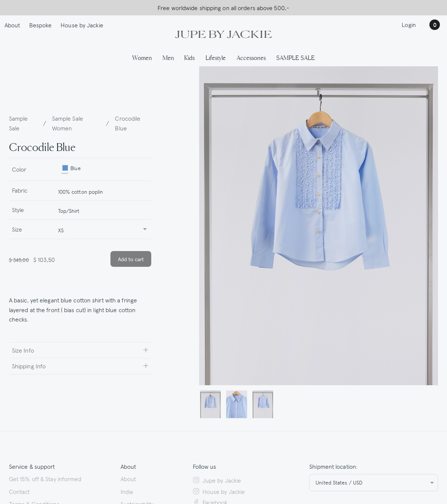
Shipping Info (29, 366)
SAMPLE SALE (296, 57)
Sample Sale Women (68, 123)
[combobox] (101, 191)
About (12, 25)
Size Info (23, 350)
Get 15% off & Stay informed (45, 479)
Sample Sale (19, 123)
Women (142, 57)
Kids (189, 57)
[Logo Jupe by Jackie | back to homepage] (223, 33)
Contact (19, 491)
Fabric (20, 190)
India (127, 491)
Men (168, 57)
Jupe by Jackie (217, 480)
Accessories (251, 57)
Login (409, 24)
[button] (210, 405)
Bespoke (41, 25)
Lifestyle (216, 57)
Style (18, 209)
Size (17, 229)
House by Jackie (82, 25)
